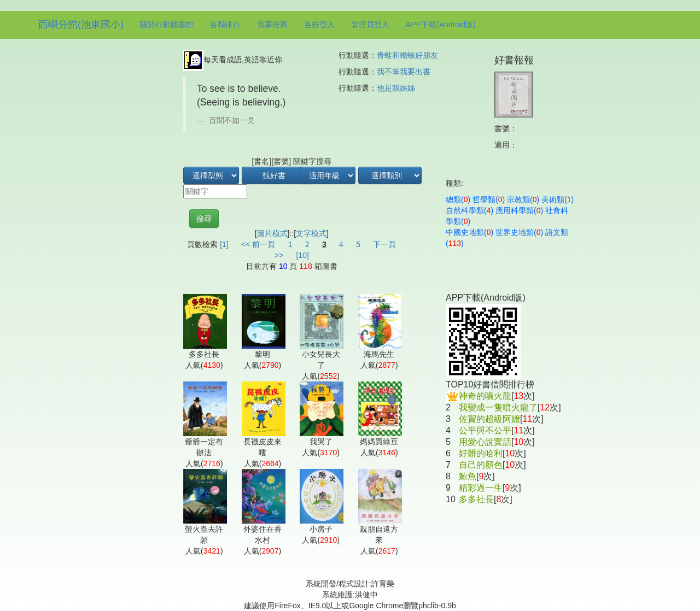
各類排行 (225, 25)
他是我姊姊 (396, 88)
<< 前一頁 (258, 244)
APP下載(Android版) (441, 25)
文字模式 (311, 233)
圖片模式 (272, 233)
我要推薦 (272, 25)
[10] (303, 255)
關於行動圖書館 (167, 25)
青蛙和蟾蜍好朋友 (407, 55)
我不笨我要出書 (404, 72)
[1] (224, 244)
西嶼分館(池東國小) (81, 25)
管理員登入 (370, 25)
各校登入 (319, 25)
